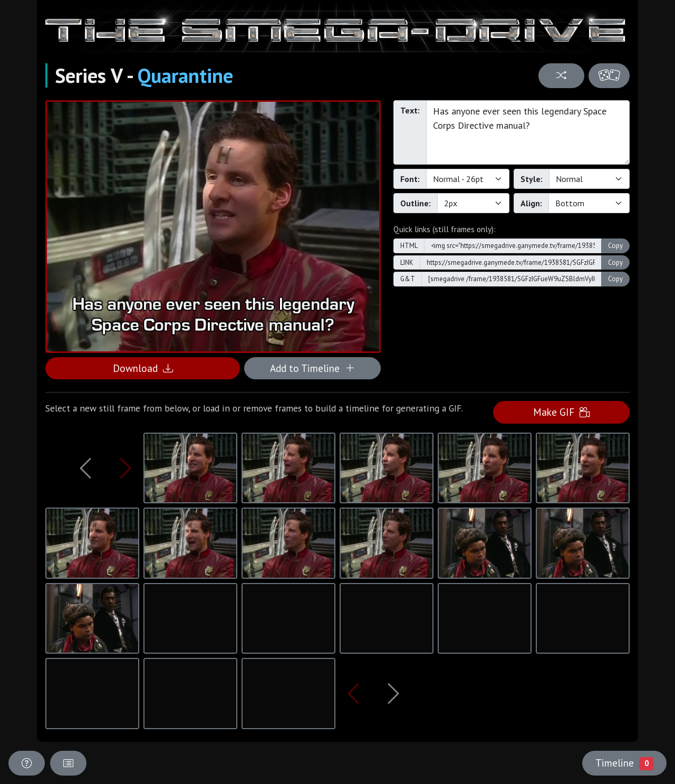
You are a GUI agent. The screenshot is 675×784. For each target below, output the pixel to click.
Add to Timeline (312, 368)
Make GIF (561, 412)
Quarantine (185, 75)
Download (143, 368)
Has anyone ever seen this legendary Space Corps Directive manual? (528, 132)
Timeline (624, 763)
